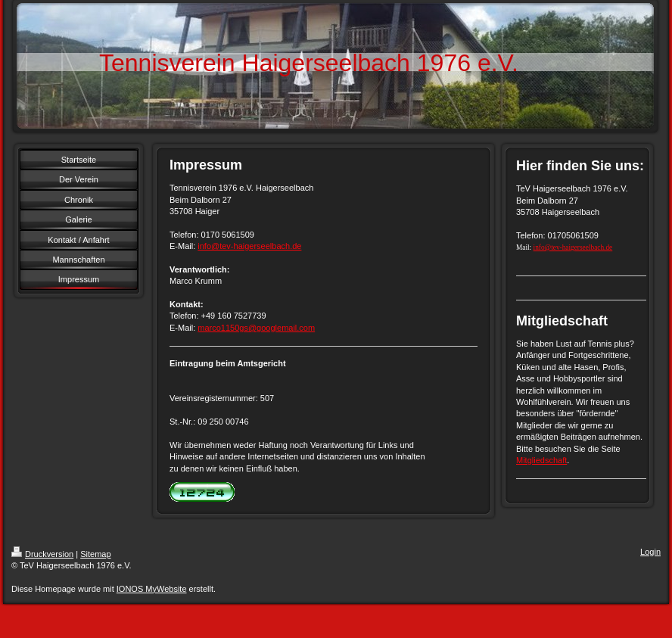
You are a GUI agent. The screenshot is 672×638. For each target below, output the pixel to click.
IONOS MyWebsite (152, 589)
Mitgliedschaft (541, 460)
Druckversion (42, 554)
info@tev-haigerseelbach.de (249, 246)
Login (650, 552)
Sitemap (95, 554)
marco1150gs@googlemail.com (256, 328)
